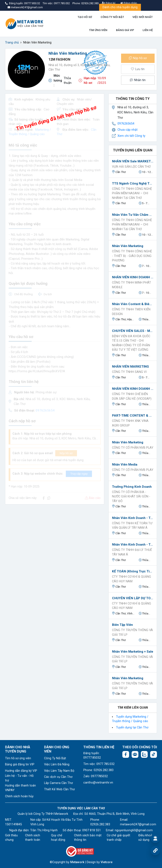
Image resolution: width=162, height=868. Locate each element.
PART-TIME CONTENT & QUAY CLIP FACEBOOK (133, 416)
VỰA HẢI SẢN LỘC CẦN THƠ (131, 167)
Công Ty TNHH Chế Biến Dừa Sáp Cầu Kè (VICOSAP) (132, 396)
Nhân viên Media (125, 465)
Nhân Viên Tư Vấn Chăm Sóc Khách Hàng (133, 215)
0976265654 (126, 124)
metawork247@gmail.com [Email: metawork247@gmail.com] (138, 824)
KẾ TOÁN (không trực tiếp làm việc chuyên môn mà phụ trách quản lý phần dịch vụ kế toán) (133, 571)
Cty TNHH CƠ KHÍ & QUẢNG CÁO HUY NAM (132, 579)
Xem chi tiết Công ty (131, 136)
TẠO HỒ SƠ (85, 17)
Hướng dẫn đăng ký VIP (21, 771)
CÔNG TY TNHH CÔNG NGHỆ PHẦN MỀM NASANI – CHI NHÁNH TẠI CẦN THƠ (132, 193)
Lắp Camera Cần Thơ (58, 783)
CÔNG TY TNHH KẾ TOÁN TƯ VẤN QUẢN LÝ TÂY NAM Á (132, 526)
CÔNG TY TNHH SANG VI (129, 372)
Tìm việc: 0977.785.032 (99, 764)
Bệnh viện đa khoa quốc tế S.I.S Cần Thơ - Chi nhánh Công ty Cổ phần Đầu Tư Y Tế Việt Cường (131, 343)
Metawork (77, 862)
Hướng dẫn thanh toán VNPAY (20, 788)
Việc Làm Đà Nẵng (57, 764)
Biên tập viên (122, 625)
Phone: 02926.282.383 (98, 770)
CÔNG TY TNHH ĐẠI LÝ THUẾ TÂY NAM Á (132, 552)
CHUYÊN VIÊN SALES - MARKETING (133, 331)
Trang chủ (12, 43)
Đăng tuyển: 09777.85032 (92, 756)
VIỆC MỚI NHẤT (143, 17)
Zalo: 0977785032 (96, 776)
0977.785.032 (62, 3)
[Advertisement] (55, 537)
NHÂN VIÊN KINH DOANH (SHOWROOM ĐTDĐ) (133, 277)
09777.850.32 (32, 3)
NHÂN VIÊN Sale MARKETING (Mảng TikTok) (133, 161)
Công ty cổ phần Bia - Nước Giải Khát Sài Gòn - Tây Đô (131, 497)
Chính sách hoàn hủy (19, 796)
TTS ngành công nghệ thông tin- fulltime (133, 183)
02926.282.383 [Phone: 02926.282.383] (100, 824)
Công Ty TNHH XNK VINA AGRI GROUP (130, 423)
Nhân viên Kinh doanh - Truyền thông (133, 518)
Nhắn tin (138, 80)
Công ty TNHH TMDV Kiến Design (131, 312)
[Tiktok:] (154, 754)
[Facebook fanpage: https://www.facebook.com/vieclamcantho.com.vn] (126, 754)
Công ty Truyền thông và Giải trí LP (132, 632)
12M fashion (59, 59)
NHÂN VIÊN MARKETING (130, 367)
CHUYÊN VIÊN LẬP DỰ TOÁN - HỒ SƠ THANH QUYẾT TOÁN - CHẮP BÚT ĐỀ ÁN (133, 598)
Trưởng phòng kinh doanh (132, 487)
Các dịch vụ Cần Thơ (58, 777)
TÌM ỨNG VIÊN (98, 30)
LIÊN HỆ (148, 30)
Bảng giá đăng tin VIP (20, 764)
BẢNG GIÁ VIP (125, 30)
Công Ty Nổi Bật (55, 758)
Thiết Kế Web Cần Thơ (59, 789)
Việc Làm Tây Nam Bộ (59, 771)
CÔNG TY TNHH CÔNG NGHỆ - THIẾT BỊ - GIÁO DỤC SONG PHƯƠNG (132, 256)
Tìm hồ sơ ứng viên (18, 758)
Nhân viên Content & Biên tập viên (133, 304)
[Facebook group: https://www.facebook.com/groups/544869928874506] (135, 754)
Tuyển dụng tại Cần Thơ (132, 727)
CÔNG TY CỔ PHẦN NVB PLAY (133, 448)
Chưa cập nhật (128, 130)
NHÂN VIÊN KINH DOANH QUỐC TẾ (133, 389)
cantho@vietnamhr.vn (98, 783)
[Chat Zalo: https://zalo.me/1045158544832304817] (144, 754)
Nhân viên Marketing (128, 246)
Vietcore (107, 862)
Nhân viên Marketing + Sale (133, 652)
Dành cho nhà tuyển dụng (120, 7)
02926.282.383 (90, 3)
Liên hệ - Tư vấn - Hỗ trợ (19, 778)
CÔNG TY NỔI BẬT (112, 17)
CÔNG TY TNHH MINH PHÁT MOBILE (132, 285)
